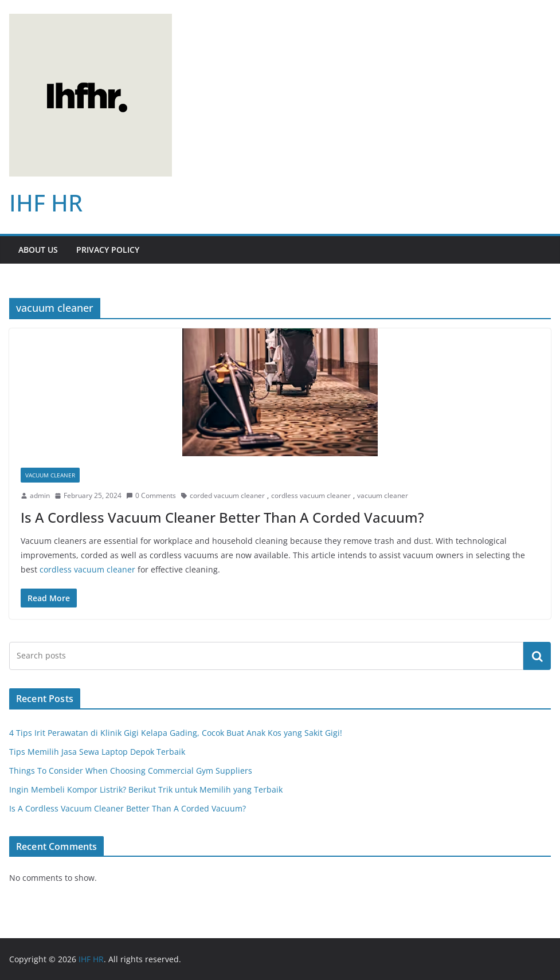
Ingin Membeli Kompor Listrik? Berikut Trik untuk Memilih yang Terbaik (146, 789)
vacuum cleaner (383, 495)
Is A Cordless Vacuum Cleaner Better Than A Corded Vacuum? (222, 517)
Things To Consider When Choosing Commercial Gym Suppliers (131, 771)
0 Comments (151, 495)
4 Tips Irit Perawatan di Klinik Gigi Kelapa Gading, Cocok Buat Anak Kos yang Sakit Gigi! (176, 733)
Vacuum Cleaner (50, 475)
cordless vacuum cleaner (311, 495)
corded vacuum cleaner (227, 495)
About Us (38, 250)
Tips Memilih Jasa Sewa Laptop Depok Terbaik (97, 752)
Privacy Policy (108, 250)
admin (40, 495)
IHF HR (46, 203)
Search (537, 656)
